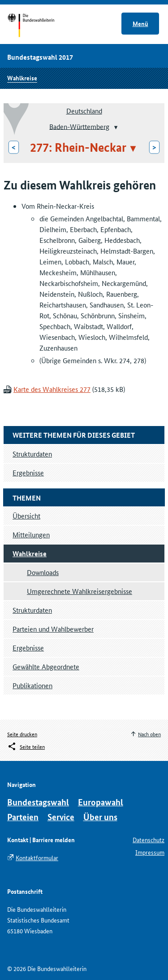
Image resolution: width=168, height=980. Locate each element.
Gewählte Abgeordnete (46, 666)
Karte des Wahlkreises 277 (52, 389)
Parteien (23, 817)
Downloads (43, 572)
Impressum (150, 852)
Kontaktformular (37, 857)
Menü (140, 23)
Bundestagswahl (38, 802)
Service (61, 817)
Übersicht (26, 516)
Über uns (100, 817)
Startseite (39, 26)
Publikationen (32, 685)
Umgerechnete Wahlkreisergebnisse (80, 591)
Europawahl (101, 802)
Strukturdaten (32, 610)
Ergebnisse (28, 648)
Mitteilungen (31, 534)
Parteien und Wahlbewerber (53, 629)
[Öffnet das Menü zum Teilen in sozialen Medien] (26, 747)
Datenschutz (149, 839)
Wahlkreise (22, 78)
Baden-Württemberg (79, 126)
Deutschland (84, 111)
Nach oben (149, 734)
